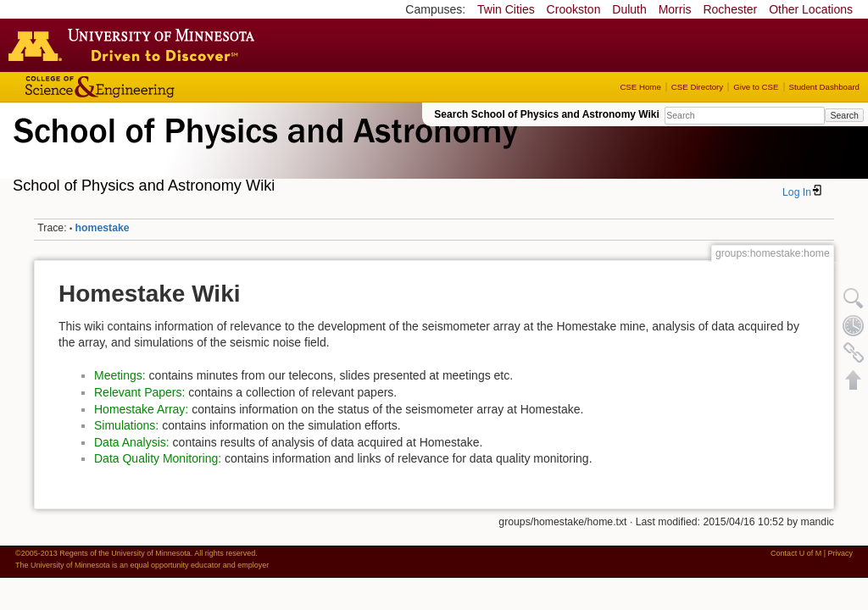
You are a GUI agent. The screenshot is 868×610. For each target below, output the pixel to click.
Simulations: (126, 425)
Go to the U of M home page (136, 45)
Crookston (574, 9)
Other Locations (811, 9)
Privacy (840, 553)
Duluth (629, 9)
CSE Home (640, 87)
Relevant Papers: (139, 392)
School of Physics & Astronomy (263, 151)
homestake (103, 228)
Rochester (730, 9)
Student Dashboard (824, 87)
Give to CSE (756, 87)
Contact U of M (796, 553)
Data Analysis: (132, 442)
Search (844, 115)
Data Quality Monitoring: (158, 458)
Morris (675, 9)
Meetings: (120, 375)
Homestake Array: (141, 409)
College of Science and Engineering (153, 87)
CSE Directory (697, 87)
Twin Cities (506, 9)
